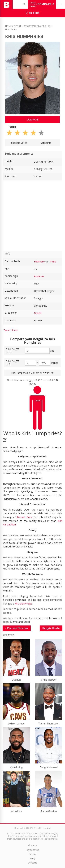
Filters (32, 13)
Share (15, 330)
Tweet (7, 330)
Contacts (32, 863)
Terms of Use (32, 850)
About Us (32, 845)
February (39, 261)
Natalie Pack (25, 517)
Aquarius (39, 276)
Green (38, 313)
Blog (33, 858)
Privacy (33, 854)
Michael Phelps (24, 603)
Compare (42, 5)
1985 (53, 261)
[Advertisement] (32, 216)
